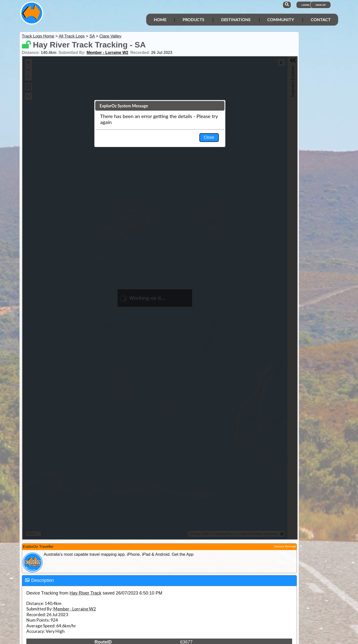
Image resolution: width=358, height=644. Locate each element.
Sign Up (321, 5)
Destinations (236, 20)
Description (43, 580)
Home (160, 20)
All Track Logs (72, 36)
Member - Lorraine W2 (107, 53)
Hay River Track (86, 593)
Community (281, 20)
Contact (321, 20)
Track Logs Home (38, 36)
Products (193, 20)
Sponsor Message (285, 546)
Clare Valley (110, 36)
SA (92, 36)
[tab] (159, 581)
